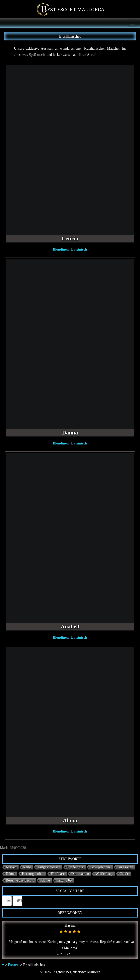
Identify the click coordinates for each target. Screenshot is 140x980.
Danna (70, 433)
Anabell (70, 626)
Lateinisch (79, 249)
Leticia (70, 238)
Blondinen (61, 249)
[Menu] (132, 23)
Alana (70, 820)
